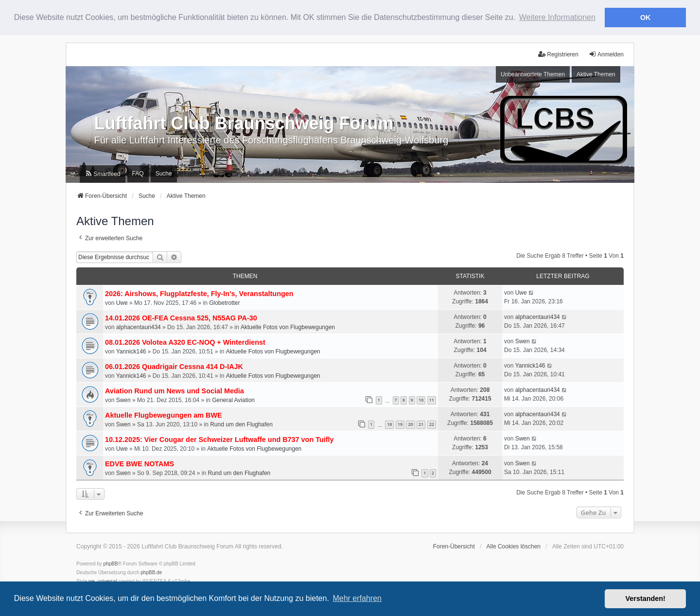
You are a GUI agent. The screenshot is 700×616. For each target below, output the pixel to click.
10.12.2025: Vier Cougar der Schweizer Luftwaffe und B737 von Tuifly (219, 440)
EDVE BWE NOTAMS (140, 464)
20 (410, 424)
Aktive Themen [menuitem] (596, 74)
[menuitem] (102, 174)
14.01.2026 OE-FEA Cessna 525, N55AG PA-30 (181, 317)
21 (421, 424)
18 (389, 424)
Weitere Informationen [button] (557, 17)
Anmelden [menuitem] (606, 54)
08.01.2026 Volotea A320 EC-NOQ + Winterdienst (185, 342)
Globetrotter (224, 302)
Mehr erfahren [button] (357, 598)
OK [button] (646, 18)
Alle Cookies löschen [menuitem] (514, 546)
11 (432, 400)
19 (400, 424)
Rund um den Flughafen (241, 424)
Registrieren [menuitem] (558, 54)
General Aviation (233, 400)
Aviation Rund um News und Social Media (175, 390)
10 (421, 400)
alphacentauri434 (139, 327)
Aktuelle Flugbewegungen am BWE (164, 415)
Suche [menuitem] (164, 174)
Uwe (122, 302)
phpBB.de (151, 572)
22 (432, 424)
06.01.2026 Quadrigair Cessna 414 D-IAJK (174, 366)
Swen (523, 341)
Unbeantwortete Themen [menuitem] (533, 74)
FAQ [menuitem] (138, 174)
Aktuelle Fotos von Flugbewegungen (288, 327)
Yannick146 (131, 351)
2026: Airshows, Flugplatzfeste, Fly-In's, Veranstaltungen (199, 293)
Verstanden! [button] (646, 598)
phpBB (111, 564)
